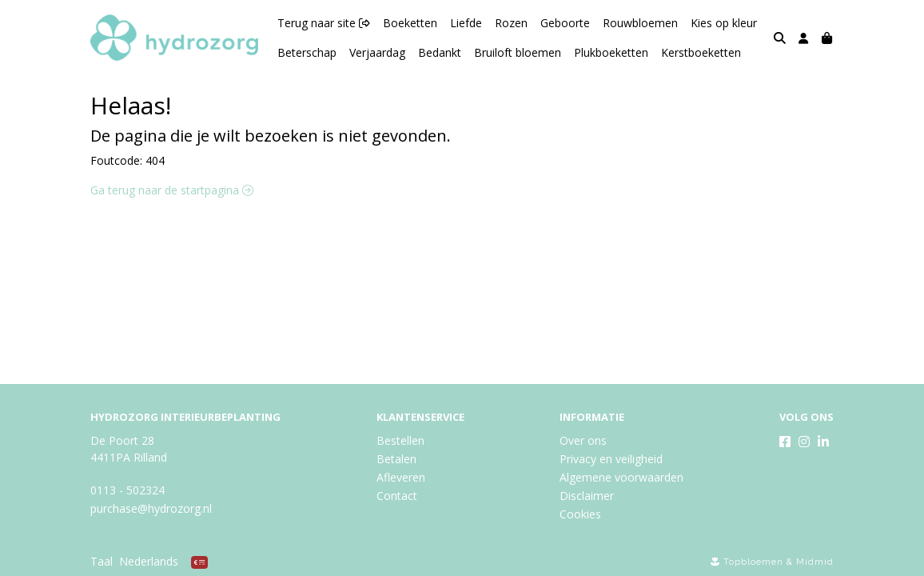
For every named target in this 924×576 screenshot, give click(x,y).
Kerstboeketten (701, 52)
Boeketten (410, 23)
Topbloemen (753, 562)
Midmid (815, 562)
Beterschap (307, 52)
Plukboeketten (611, 52)
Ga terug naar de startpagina (172, 190)
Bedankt (440, 52)
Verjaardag (377, 52)
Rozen (511, 23)
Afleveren (401, 477)
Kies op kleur (724, 23)
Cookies (580, 514)
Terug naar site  (324, 23)
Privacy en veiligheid (611, 459)
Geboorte (565, 23)
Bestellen (400, 440)
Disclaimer (587, 496)
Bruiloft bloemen (518, 52)
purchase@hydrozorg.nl (151, 508)
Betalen (396, 459)
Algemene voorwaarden (621, 477)
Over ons (583, 440)
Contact (397, 496)
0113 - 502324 (127, 490)
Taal (102, 561)
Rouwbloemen (640, 23)
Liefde (466, 23)
